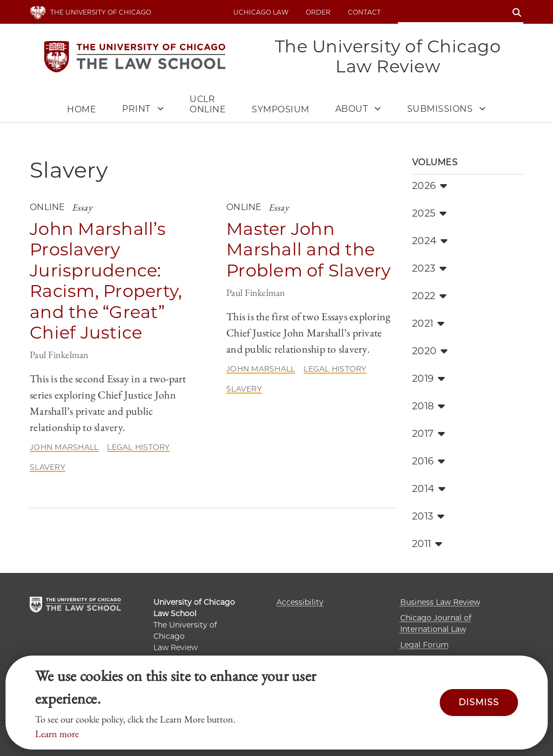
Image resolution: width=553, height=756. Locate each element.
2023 (429, 268)
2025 (429, 213)
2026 (430, 186)
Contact (364, 12)
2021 (428, 323)
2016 (429, 461)
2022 (429, 296)
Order (318, 12)
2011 (427, 544)
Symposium (281, 109)
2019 (429, 379)
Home (82, 109)
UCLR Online (208, 104)
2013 (428, 516)
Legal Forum (424, 645)
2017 (429, 434)
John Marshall (64, 447)
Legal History (138, 447)
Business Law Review (440, 602)
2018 (429, 406)
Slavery (48, 467)
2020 (430, 351)
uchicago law (261, 12)
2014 (429, 489)
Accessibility (300, 602)
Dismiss (479, 702)
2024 (430, 241)
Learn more (57, 734)
